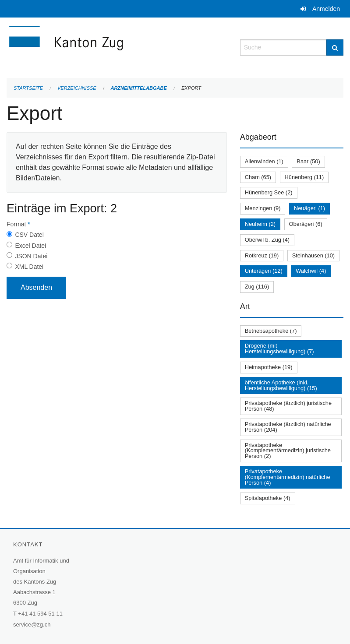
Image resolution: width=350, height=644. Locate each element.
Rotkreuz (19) (262, 255)
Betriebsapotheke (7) (271, 331)
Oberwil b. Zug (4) (267, 240)
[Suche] (335, 48)
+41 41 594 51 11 (40, 614)
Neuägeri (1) (309, 208)
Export (191, 88)
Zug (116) (257, 287)
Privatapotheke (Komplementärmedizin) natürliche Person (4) (288, 477)
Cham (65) (258, 177)
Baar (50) (308, 161)
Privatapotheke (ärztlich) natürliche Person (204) (288, 427)
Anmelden (326, 9)
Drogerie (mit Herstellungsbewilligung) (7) (279, 348)
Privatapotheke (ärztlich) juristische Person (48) (288, 406)
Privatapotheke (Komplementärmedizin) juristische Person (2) (288, 451)
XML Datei (29, 267)
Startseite (28, 88)
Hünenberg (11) (304, 177)
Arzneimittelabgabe (138, 88)
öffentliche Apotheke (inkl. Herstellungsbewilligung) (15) (281, 385)
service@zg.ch (32, 625)
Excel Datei (30, 246)
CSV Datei (29, 235)
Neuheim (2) (260, 224)
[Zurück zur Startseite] (117, 47)
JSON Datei (31, 256)
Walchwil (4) (311, 271)
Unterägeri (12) (264, 271)
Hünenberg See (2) (269, 192)
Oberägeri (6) (306, 224)
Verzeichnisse (77, 88)
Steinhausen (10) (313, 255)
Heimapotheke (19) (269, 367)
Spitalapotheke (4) (268, 498)
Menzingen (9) (263, 208)
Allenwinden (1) (264, 161)
